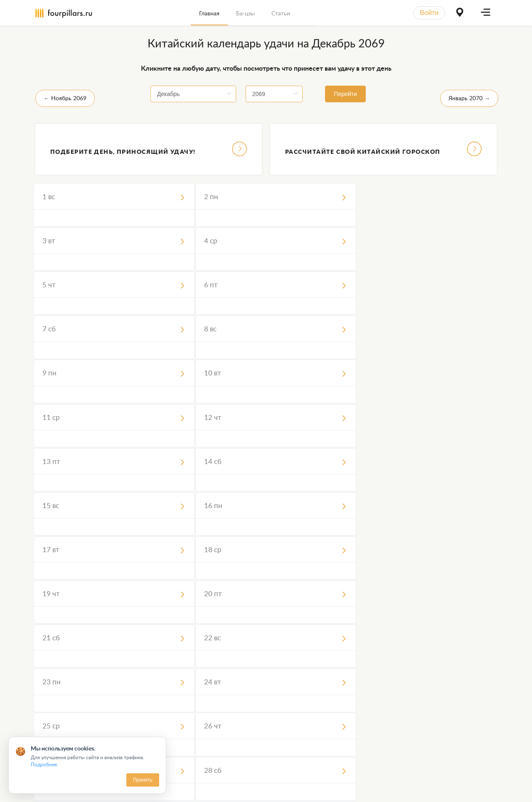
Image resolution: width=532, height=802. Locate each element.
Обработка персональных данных (297, 789)
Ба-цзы (245, 13)
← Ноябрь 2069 (65, 98)
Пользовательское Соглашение (201, 789)
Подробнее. (44, 764)
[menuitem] (209, 13)
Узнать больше (383, 737)
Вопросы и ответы (375, 789)
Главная (209, 13)
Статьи (281, 13)
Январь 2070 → (469, 98)
